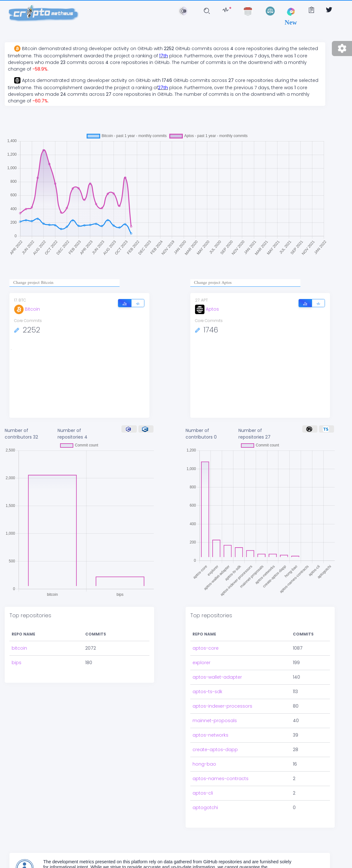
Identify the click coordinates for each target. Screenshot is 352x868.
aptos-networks (210, 735)
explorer (201, 663)
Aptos (207, 309)
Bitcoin (27, 309)
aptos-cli (203, 793)
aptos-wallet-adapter (217, 677)
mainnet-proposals (215, 721)
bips (17, 663)
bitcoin (19, 648)
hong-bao (204, 764)
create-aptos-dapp (215, 750)
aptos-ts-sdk (207, 692)
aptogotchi (205, 808)
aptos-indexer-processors (222, 706)
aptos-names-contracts (221, 779)
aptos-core (206, 648)
